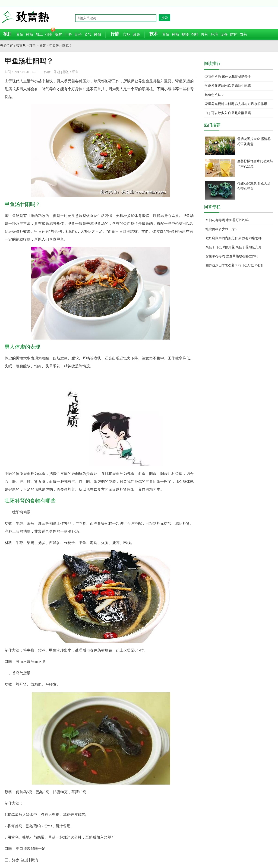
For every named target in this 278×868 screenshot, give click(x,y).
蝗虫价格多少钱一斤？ (222, 229)
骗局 (59, 34)
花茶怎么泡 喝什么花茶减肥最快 (228, 77)
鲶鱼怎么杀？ (215, 95)
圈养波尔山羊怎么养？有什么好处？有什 (235, 265)
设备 (224, 34)
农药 (243, 34)
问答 (68, 34)
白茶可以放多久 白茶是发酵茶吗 (228, 113)
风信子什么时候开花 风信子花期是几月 (234, 247)
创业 (49, 34)
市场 (127, 34)
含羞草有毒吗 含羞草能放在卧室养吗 (232, 256)
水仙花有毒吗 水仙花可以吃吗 (227, 220)
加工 (39, 34)
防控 (234, 34)
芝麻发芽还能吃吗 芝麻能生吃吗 (228, 86)
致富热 (38, 17)
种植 (29, 34)
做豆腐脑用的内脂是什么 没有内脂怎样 (234, 238)
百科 (78, 34)
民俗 (98, 34)
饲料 (195, 34)
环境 (214, 34)
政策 (136, 34)
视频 (185, 34)
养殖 (20, 34)
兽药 (205, 34)
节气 (88, 34)
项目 (33, 46)
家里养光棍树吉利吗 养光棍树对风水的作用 (236, 104)
